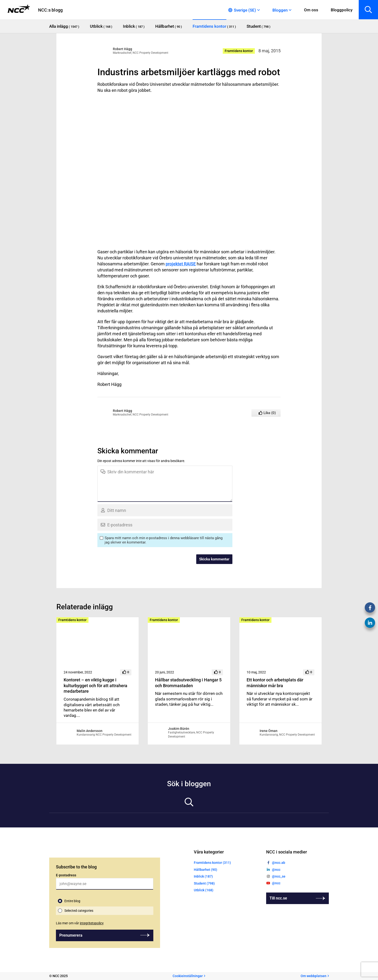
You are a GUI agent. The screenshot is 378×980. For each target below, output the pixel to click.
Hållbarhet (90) (206, 870)
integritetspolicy (92, 923)
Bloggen (280, 10)
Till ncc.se (278, 898)
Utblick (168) (204, 890)
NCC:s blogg (50, 10)
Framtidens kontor (239, 51)
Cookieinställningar (188, 976)
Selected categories (79, 911)
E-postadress (66, 875)
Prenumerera (71, 935)
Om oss (311, 10)
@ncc (276, 870)
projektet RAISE (181, 264)
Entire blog (72, 901)
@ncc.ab (279, 863)
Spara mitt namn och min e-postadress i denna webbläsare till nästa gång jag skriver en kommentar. (164, 540)
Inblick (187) (203, 876)
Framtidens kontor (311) (212, 863)
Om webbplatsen (314, 976)
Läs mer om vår (80, 923)
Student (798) (204, 883)
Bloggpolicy (342, 10)
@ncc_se (279, 876)
